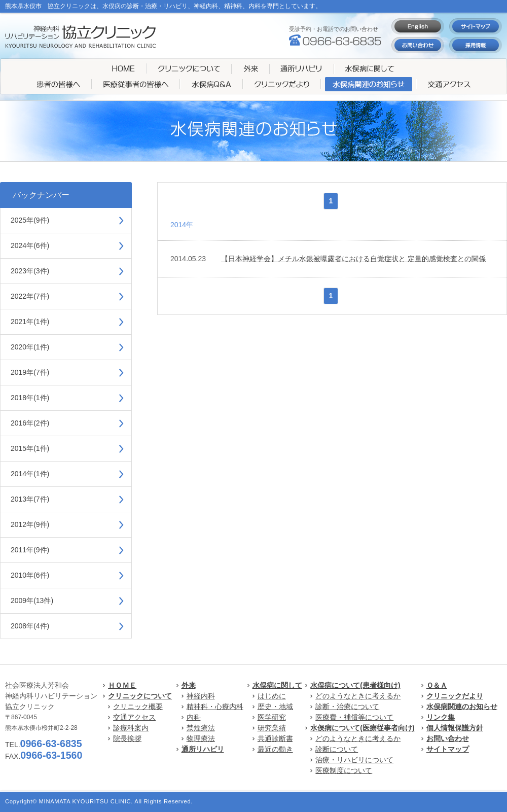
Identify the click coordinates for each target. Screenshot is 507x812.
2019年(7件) (30, 372)
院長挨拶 (127, 738)
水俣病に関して (277, 685)
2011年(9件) (30, 550)
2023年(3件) (30, 271)
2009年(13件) (32, 601)
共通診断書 (275, 738)
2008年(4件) (30, 626)
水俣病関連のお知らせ (462, 707)
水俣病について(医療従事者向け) (362, 728)
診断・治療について (347, 707)
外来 (189, 685)
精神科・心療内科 (215, 707)
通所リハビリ (203, 749)
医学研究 (272, 717)
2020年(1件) (30, 347)
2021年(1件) (30, 322)
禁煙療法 (201, 728)
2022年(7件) (30, 296)
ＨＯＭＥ (122, 685)
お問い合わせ (448, 738)
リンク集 (441, 717)
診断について (337, 749)
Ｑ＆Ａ (437, 685)
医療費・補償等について (354, 717)
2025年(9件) (30, 220)
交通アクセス (134, 717)
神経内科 (201, 696)
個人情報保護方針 (455, 728)
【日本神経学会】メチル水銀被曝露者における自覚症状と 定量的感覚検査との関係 (353, 259)
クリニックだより (455, 696)
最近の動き (275, 749)
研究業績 (272, 728)
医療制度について (344, 770)
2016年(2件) (30, 423)
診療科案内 (131, 728)
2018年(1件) (30, 398)
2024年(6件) (30, 245)
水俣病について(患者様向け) (355, 685)
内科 (194, 717)
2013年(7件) (30, 499)
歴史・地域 (275, 707)
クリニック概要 (138, 707)
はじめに (272, 696)
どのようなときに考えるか (358, 696)
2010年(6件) (30, 575)
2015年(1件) (30, 448)
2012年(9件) (30, 524)
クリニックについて (140, 696)
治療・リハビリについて (354, 760)
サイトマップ (448, 749)
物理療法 (201, 738)
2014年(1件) (30, 474)
